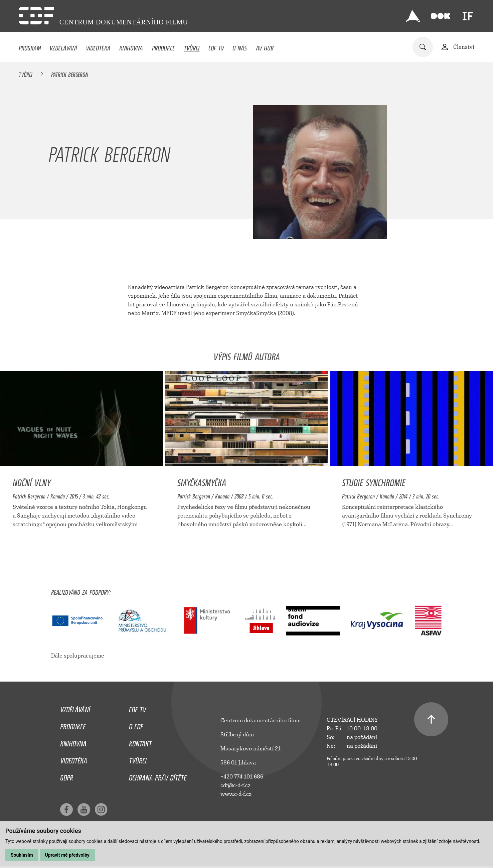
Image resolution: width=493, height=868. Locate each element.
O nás (240, 46)
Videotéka (98, 46)
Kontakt (140, 742)
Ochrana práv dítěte (158, 776)
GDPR (67, 776)
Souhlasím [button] (22, 855)
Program (30, 46)
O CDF (136, 725)
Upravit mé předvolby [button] (67, 855)
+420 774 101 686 (242, 777)
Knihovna (131, 46)
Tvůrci (192, 46)
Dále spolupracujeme (78, 656)
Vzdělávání (63, 46)
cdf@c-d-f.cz (235, 785)
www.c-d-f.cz (236, 794)
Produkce (163, 46)
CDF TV (216, 46)
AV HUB (265, 46)
